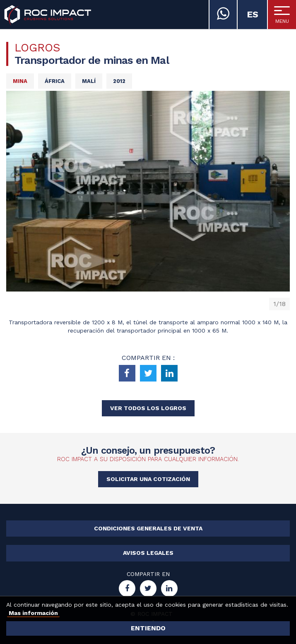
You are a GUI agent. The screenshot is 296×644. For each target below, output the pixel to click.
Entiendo (148, 628)
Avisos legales (148, 553)
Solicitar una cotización (148, 479)
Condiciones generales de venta (148, 528)
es (253, 14)
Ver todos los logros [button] (148, 408)
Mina (20, 81)
